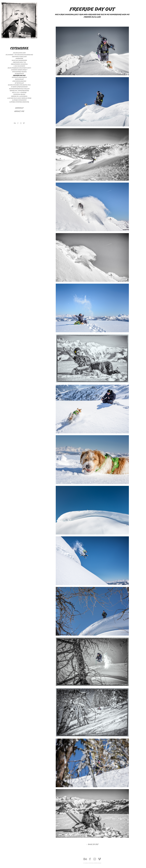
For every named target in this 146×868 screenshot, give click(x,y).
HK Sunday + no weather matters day (19, 55)
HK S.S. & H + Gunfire (19, 92)
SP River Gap (19, 83)
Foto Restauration (19, 81)
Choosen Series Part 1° (19, 70)
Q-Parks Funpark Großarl (19, 102)
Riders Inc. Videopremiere (19, 91)
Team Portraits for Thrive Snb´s (19, 68)
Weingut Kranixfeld (19, 77)
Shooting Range (19, 94)
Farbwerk (19, 58)
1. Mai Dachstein (19, 66)
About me (19, 111)
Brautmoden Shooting (19, 64)
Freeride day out (19, 75)
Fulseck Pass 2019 (19, 53)
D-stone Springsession (19, 87)
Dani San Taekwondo (19, 60)
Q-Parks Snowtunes (19, 100)
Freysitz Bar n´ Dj (19, 62)
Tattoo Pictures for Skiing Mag (19, 85)
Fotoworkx (19, 48)
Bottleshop (19, 79)
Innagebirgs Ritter (19, 72)
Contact (19, 108)
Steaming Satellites (19, 57)
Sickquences (19, 74)
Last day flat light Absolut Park (19, 98)
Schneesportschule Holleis (19, 89)
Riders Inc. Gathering (19, 96)
